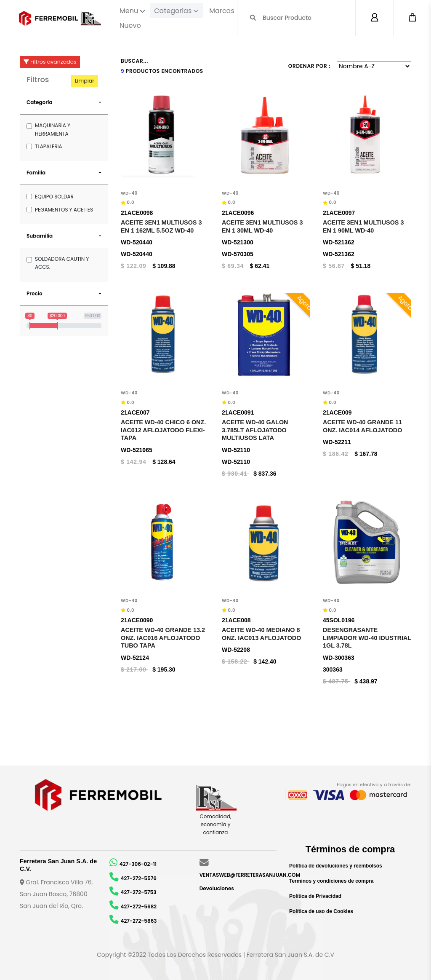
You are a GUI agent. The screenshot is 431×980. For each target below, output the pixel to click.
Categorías (174, 10)
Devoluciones (217, 888)
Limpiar (85, 81)
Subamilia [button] (40, 236)
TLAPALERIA (48, 146)
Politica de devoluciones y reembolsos (336, 866)
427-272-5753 (139, 892)
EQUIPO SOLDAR (54, 197)
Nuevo (130, 25)
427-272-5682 (139, 906)
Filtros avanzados (50, 62)
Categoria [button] (40, 102)
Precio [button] (35, 293)
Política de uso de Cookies (321, 911)
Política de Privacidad (315, 896)
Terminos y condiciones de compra (331, 881)
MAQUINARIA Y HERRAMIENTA (53, 129)
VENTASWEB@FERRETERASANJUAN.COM (250, 875)
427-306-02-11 (138, 864)
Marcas (223, 10)
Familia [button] (36, 173)
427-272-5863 (139, 921)
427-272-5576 (139, 878)
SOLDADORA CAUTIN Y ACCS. (62, 263)
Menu (129, 10)
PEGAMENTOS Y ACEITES (64, 210)
